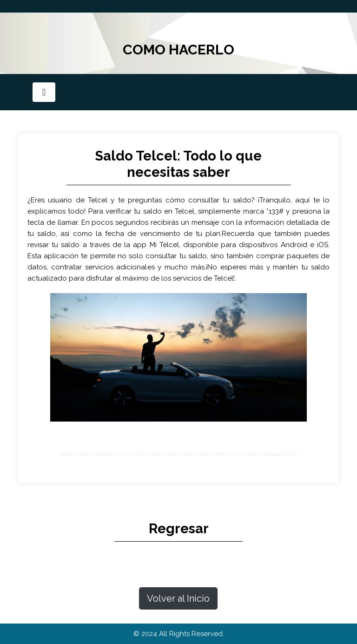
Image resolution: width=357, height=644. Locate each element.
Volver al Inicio (178, 598)
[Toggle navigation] (44, 92)
